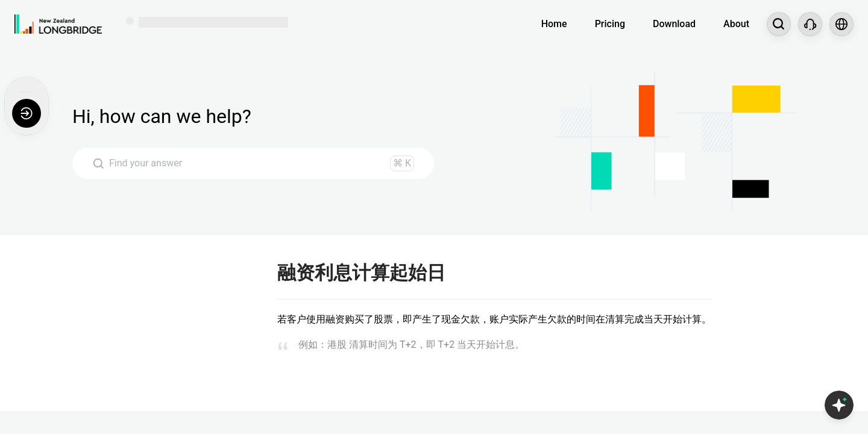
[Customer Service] (810, 24)
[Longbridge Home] (58, 24)
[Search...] (779, 24)
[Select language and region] (841, 24)
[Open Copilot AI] (839, 405)
